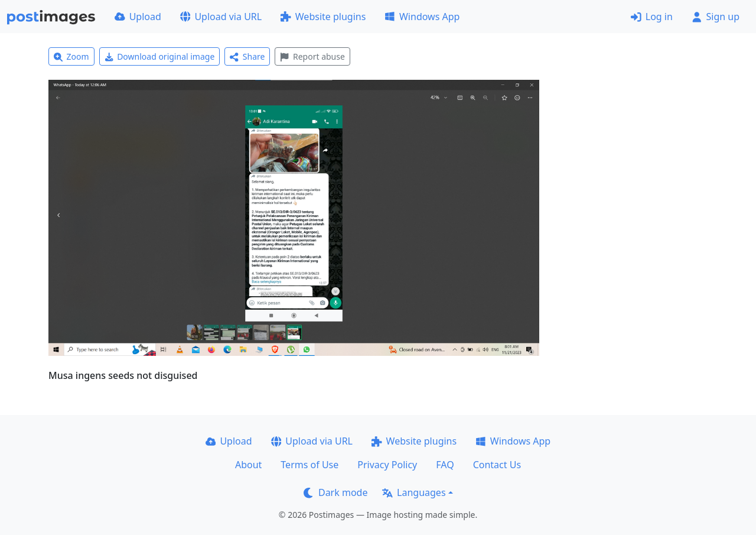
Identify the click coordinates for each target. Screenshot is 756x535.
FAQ (445, 465)
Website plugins (323, 17)
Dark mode (335, 492)
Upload (138, 17)
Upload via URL (221, 17)
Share (247, 56)
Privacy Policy (387, 465)
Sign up (716, 17)
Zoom (71, 56)
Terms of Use (309, 465)
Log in (652, 17)
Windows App (422, 17)
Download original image (160, 56)
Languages (414, 492)
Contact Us (497, 465)
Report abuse (312, 56)
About (248, 465)
